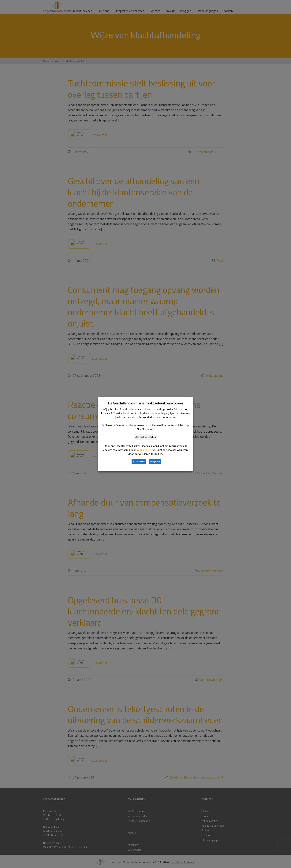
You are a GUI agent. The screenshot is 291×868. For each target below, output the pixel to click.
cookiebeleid (146, 450)
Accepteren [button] (139, 461)
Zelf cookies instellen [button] (146, 437)
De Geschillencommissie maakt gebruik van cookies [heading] (146, 403)
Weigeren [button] (155, 461)
